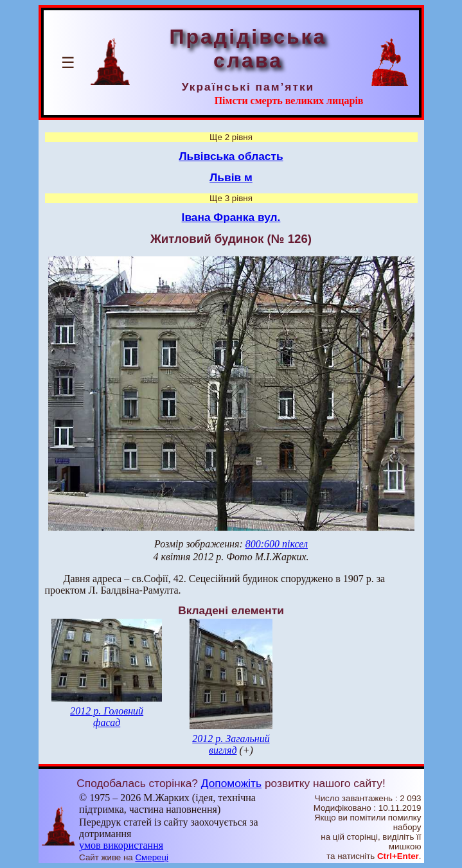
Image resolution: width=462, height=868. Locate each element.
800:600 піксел (277, 544)
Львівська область (231, 156)
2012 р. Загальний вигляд (231, 744)
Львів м (231, 177)
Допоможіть (231, 783)
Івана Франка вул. (231, 217)
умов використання (121, 845)
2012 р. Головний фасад (107, 717)
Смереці (152, 857)
